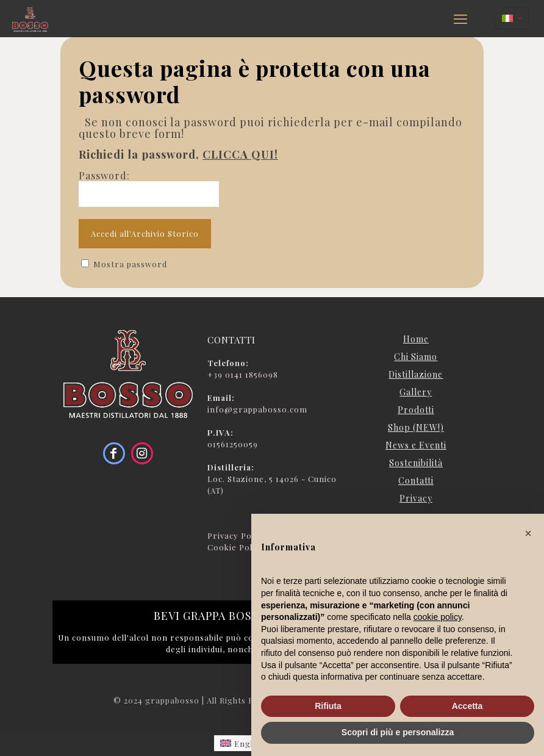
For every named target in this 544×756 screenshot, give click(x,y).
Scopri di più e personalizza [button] (398, 732)
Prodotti (416, 410)
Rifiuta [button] (328, 706)
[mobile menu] (460, 18)
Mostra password (130, 264)
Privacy (416, 498)
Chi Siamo (416, 357)
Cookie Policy (236, 547)
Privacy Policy (237, 535)
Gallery (416, 392)
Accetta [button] (467, 706)
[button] (528, 533)
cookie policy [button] (438, 617)
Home (416, 339)
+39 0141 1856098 (243, 374)
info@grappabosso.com (257, 409)
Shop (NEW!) (416, 427)
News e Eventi (416, 445)
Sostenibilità (416, 463)
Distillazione (416, 374)
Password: (149, 188)
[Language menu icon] (512, 18)
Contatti (416, 481)
